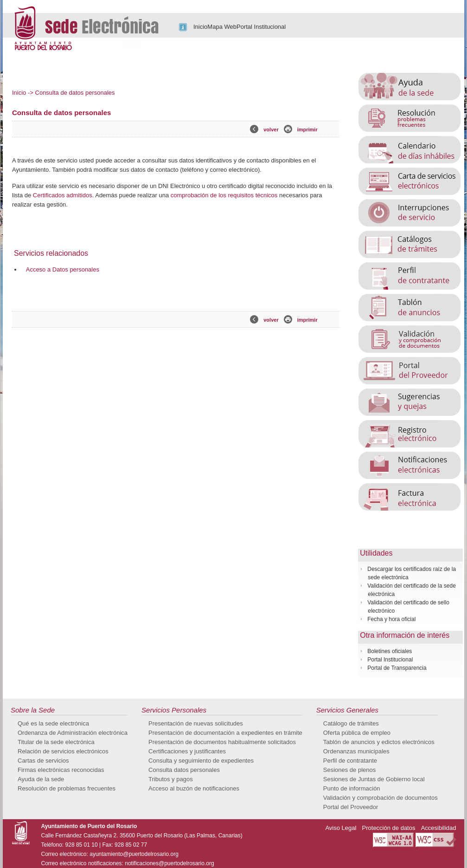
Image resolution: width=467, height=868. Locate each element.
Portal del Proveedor (351, 807)
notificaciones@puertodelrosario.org (169, 863)
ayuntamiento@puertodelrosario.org (134, 854)
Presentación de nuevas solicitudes (196, 723)
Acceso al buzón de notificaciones (194, 788)
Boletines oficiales (390, 651)
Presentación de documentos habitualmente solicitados (222, 742)
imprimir (307, 130)
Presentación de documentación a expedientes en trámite (225, 733)
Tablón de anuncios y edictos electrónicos (379, 742)
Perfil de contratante (350, 761)
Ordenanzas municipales (356, 751)
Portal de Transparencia (397, 668)
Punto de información (352, 788)
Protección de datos (389, 828)
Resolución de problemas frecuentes (67, 788)
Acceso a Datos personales (63, 269)
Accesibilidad (439, 828)
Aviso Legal (341, 828)
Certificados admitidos (63, 195)
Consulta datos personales (184, 770)
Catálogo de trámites (351, 723)
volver (271, 130)
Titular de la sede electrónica (56, 742)
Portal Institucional (261, 27)
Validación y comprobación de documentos (381, 798)
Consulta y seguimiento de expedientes (201, 761)
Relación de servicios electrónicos (63, 751)
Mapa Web (222, 27)
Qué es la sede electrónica (53, 723)
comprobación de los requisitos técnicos (224, 195)
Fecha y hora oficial (391, 619)
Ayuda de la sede (41, 779)
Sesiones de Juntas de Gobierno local (374, 779)
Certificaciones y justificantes (187, 751)
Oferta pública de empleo (357, 733)
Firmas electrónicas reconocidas (61, 770)
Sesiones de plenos (349, 770)
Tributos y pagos (171, 779)
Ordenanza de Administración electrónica (73, 733)
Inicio (200, 27)
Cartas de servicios (43, 761)
